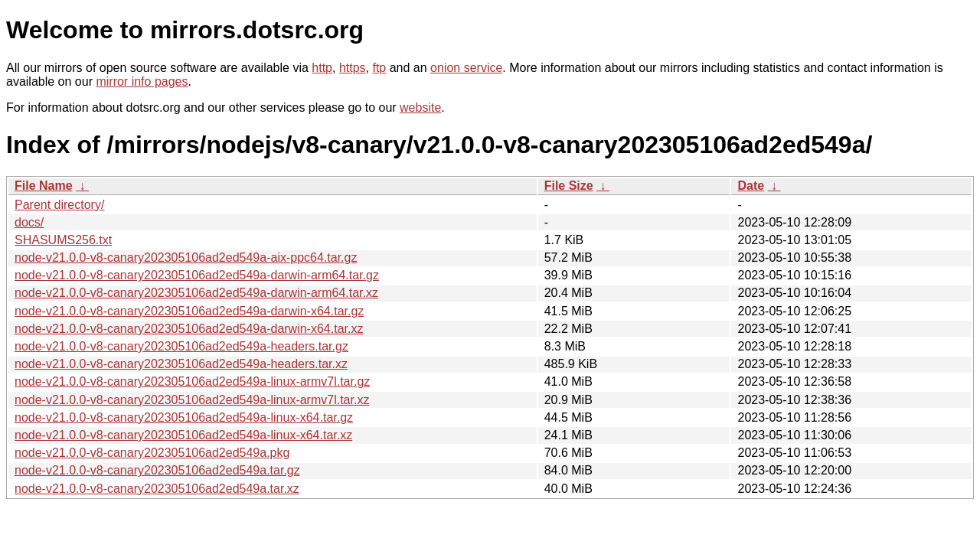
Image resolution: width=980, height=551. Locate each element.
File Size (569, 186)
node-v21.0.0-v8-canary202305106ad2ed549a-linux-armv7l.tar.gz (192, 381)
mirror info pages (142, 82)
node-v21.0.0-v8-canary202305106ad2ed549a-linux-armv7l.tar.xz (192, 400)
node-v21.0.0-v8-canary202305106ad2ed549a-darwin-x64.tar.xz (189, 329)
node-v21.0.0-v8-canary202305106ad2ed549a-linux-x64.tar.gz (184, 417)
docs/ (29, 222)
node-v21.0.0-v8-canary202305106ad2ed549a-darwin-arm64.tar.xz (196, 293)
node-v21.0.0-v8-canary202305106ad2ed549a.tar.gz (157, 470)
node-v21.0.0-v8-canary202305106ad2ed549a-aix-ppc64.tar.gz (186, 258)
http (322, 68)
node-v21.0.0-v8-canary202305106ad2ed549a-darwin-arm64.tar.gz (197, 275)
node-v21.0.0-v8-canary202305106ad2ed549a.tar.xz (157, 489)
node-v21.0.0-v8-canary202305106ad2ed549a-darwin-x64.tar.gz (189, 311)
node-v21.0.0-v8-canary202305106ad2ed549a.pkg (152, 453)
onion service (466, 68)
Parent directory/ (59, 205)
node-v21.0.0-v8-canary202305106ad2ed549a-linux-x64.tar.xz (183, 435)
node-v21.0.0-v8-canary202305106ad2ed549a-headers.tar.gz (181, 346)
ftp (379, 68)
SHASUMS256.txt (63, 240)
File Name (44, 186)
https (353, 68)
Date (751, 186)
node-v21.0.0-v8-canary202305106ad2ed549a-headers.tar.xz (181, 364)
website (420, 108)
